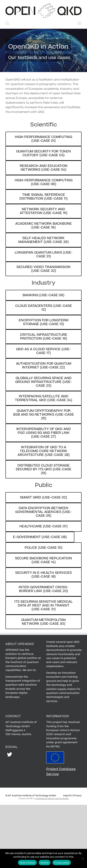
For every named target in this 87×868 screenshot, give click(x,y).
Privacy (77, 796)
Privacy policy (62, 863)
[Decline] (82, 858)
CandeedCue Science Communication (52, 799)
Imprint (67, 796)
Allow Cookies (27, 863)
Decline (44, 863)
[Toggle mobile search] (7, 23)
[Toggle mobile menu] (80, 23)
